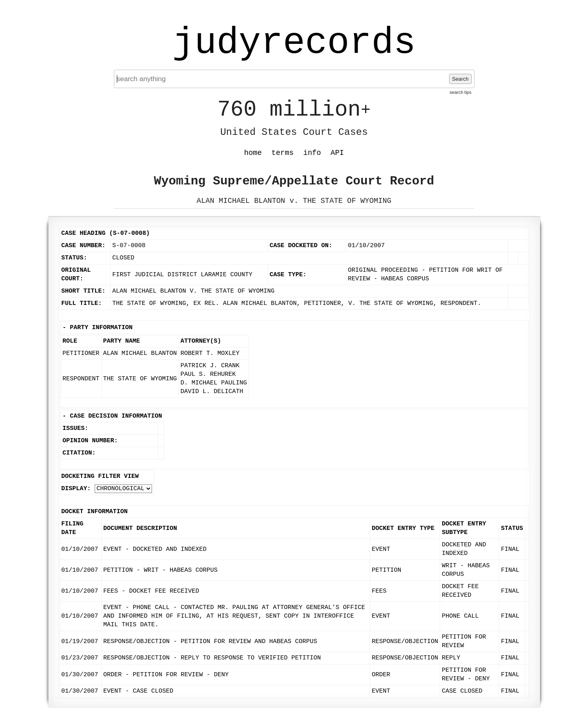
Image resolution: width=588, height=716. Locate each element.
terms (283, 153)
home (253, 153)
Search (460, 79)
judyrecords (294, 43)
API (337, 153)
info (312, 153)
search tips (460, 92)
